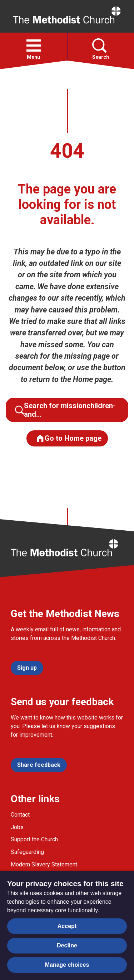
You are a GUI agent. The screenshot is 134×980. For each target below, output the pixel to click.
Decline (67, 945)
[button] (34, 46)
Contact (20, 815)
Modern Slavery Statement (44, 864)
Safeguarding (27, 852)
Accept (67, 926)
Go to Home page (69, 438)
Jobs (17, 827)
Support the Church (34, 839)
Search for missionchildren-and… (65, 410)
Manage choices (67, 965)
